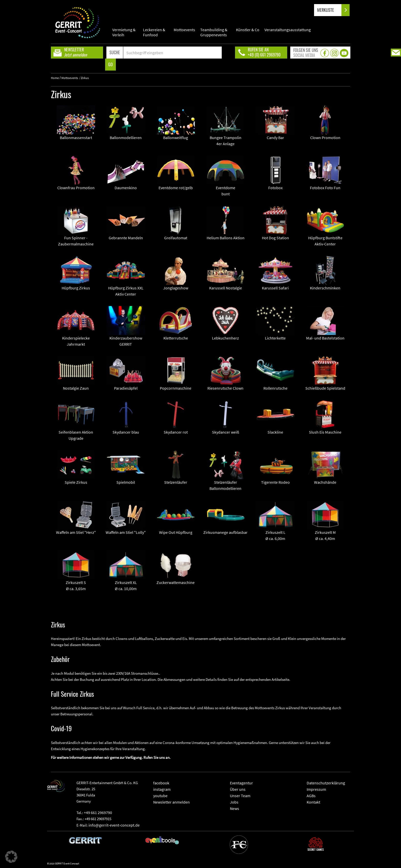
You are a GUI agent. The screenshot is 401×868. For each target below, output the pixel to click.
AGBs (311, 796)
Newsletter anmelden (171, 802)
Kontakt (313, 802)
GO (110, 64)
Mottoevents (184, 30)
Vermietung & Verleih (124, 32)
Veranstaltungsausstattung (288, 30)
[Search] (172, 53)
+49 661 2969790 (98, 813)
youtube (160, 796)
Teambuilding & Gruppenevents (214, 32)
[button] (11, 857)
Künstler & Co (248, 30)
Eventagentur (241, 783)
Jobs (234, 802)
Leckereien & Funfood (154, 32)
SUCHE (115, 52)
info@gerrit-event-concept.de (114, 825)
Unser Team (240, 796)
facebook (161, 783)
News (235, 808)
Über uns (238, 789)
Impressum (316, 789)
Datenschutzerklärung (326, 783)
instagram (162, 789)
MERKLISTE (330, 10)
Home (55, 78)
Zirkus (85, 78)
